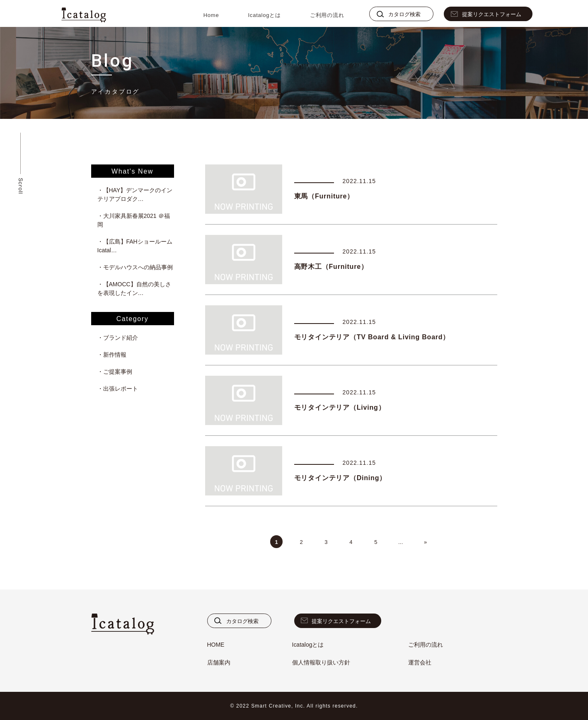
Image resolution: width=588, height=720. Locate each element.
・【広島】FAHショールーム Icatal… (136, 246)
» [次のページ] (426, 542)
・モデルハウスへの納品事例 (135, 267)
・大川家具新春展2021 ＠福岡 (134, 220)
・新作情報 (112, 355)
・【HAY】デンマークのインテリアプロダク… (135, 194)
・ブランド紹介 (118, 338)
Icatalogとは (264, 15)
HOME (216, 645)
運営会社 (420, 662)
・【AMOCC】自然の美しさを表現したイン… (134, 289)
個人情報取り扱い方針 (321, 662)
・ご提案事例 (115, 372)
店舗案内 (219, 662)
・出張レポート (118, 389)
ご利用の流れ (327, 15)
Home (211, 15)
